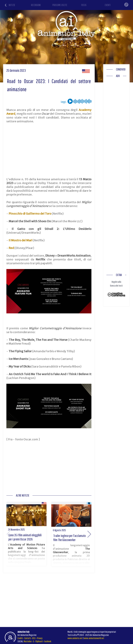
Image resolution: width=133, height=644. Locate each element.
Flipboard (39, 641)
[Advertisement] (49, 150)
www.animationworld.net (94, 638)
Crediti (20, 638)
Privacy (40, 638)
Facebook (48, 641)
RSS (34, 638)
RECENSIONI (36, 5)
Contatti (28, 638)
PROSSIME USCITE (60, 5)
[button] (89, 534)
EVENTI (108, 5)
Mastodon (28, 641)
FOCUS (84, 5)
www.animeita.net (75, 638)
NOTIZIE (12, 5)
